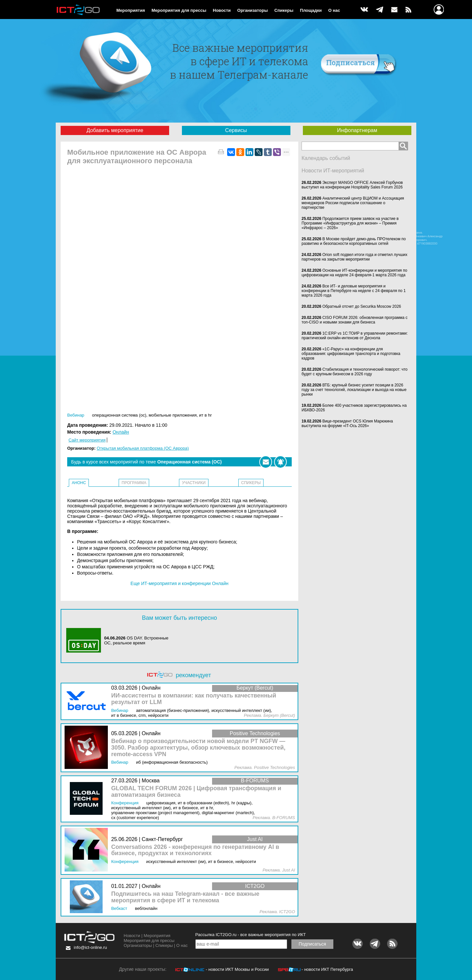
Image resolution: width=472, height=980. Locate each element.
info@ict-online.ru (90, 947)
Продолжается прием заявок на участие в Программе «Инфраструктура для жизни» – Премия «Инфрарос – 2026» (350, 223)
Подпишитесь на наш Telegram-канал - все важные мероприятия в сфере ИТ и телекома (185, 897)
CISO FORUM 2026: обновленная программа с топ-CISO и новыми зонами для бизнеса (354, 320)
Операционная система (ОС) (119, 415)
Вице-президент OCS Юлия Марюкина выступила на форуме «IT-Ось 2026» (347, 423)
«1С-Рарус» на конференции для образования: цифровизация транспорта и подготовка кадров (351, 354)
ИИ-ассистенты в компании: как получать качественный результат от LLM (194, 699)
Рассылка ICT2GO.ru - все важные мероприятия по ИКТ (251, 935)
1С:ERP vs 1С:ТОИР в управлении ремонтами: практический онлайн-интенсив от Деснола (355, 336)
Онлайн (121, 432)
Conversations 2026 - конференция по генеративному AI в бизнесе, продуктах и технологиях (195, 850)
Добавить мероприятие (115, 130)
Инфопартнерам (357, 130)
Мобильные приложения (173, 415)
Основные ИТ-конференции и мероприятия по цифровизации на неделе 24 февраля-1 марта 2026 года (354, 273)
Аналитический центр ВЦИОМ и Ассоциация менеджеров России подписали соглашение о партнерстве (353, 203)
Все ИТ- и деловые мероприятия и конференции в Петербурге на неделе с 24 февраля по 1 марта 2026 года (354, 291)
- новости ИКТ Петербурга (327, 969)
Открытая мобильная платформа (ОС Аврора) (143, 448)
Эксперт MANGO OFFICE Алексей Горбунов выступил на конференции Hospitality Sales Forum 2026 (352, 185)
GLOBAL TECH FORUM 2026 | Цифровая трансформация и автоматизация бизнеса (196, 792)
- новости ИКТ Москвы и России (237, 969)
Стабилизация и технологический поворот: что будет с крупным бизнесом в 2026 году (354, 372)
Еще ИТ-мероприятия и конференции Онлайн (179, 583)
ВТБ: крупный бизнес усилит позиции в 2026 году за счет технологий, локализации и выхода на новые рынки (354, 390)
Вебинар (76, 415)
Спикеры (284, 10)
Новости (222, 10)
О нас (334, 10)
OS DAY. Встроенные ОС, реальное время (136, 640)
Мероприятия (131, 10)
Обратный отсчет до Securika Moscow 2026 (362, 306)
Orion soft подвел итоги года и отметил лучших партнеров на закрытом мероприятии (354, 257)
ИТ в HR (205, 415)
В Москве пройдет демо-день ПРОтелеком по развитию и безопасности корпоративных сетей (354, 241)
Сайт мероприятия (87, 440)
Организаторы (253, 10)
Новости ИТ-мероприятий (333, 171)
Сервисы (236, 130)
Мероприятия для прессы (179, 10)
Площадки (311, 10)
